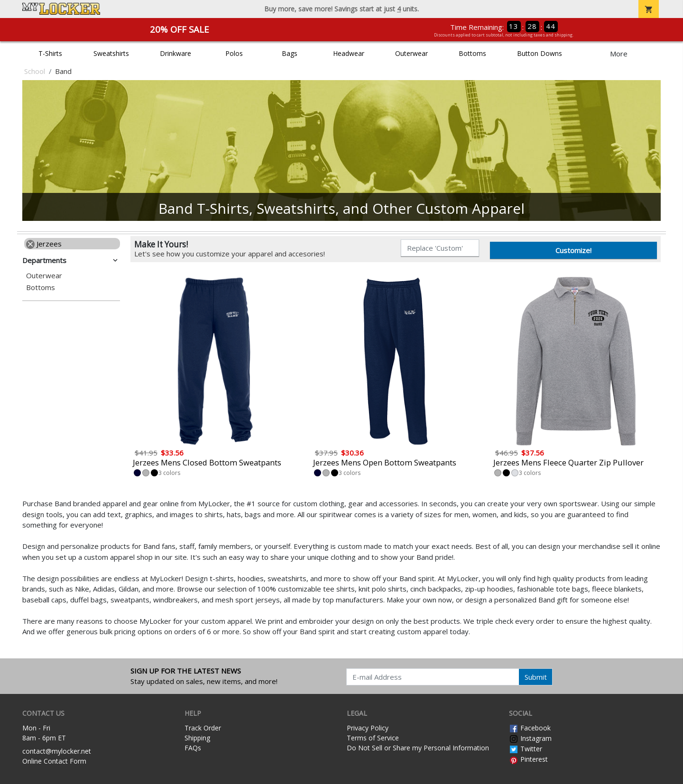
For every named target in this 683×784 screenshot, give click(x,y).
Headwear (349, 53)
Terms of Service (373, 738)
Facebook (530, 728)
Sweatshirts (111, 53)
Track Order (203, 728)
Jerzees (44, 244)
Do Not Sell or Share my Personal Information (418, 748)
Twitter (526, 749)
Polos (234, 53)
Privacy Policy (368, 728)
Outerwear (411, 53)
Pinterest (528, 759)
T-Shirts (50, 53)
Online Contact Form (54, 761)
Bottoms (472, 53)
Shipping (197, 738)
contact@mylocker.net (57, 751)
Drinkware (175, 53)
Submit (536, 677)
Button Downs (540, 53)
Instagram (530, 738)
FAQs (193, 748)
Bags (290, 53)
